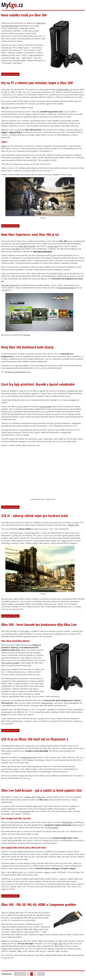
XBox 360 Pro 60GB (27, 246)
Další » (41, 974)
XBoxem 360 (73, 525)
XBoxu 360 (30, 797)
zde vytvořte (53, 827)
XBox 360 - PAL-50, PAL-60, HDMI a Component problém (39, 905)
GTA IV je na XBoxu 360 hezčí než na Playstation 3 (35, 739)
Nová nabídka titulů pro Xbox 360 (24, 15)
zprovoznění (25, 811)
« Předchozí (20, 974)
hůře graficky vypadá (10, 663)
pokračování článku (10, 74)
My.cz (12, 5)
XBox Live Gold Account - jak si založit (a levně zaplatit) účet (42, 790)
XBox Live (41, 797)
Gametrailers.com (28, 757)
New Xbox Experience (10, 285)
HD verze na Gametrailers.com (17, 372)
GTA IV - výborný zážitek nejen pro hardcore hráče (35, 516)
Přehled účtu (67, 822)
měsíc (27, 631)
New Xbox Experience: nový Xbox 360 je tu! (30, 234)
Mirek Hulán (46, 407)
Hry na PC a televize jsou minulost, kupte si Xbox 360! (37, 83)
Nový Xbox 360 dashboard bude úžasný (27, 347)
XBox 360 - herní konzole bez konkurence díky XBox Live (39, 625)
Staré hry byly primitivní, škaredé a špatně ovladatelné (38, 384)
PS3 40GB (16, 249)
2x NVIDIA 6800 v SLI (64, 89)
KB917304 (58, 944)
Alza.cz (48, 872)
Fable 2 (4, 132)
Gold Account (47, 703)
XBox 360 (5, 108)
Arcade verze (53, 246)
